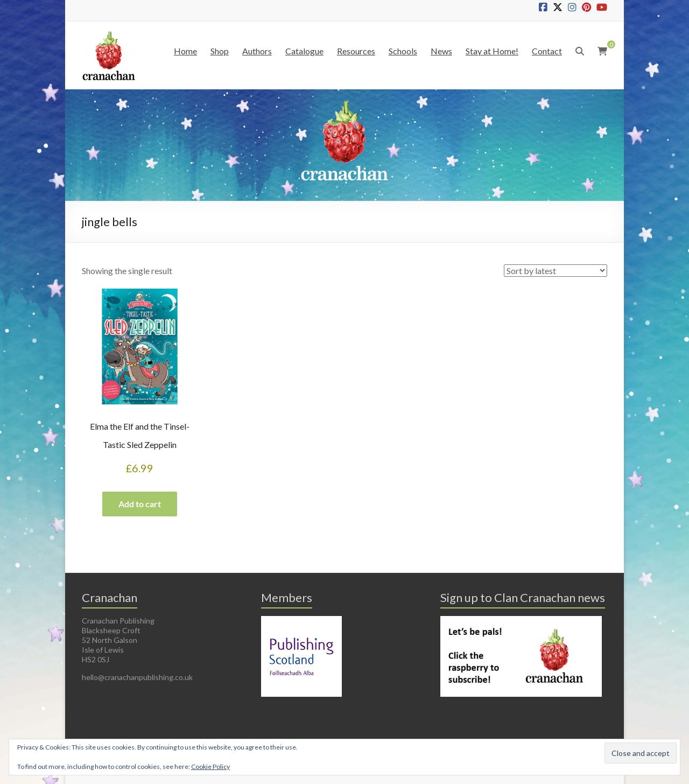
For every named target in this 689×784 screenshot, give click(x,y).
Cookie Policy (210, 766)
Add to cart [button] (140, 504)
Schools (403, 51)
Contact (547, 51)
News (441, 51)
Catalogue (304, 51)
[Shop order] (556, 271)
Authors (257, 51)
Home (185, 51)
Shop (220, 51)
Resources (356, 51)
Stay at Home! (492, 51)
